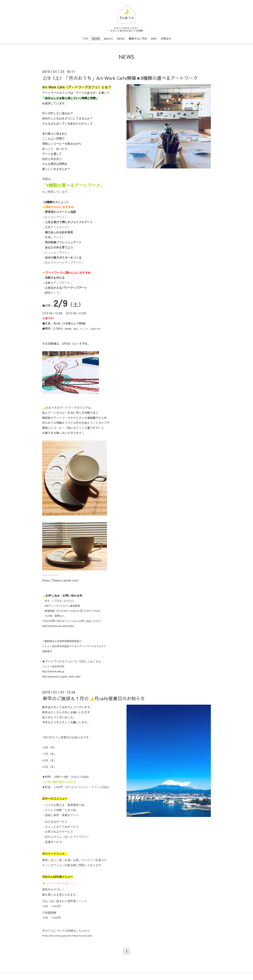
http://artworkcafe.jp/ (53, 671)
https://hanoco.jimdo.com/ (61, 580)
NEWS (96, 39)
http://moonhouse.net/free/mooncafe (67, 936)
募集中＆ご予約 (138, 39)
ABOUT (108, 39)
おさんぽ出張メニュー (59, 877)
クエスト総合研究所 (53, 646)
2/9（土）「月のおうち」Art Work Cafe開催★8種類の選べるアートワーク (120, 78)
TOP (85, 39)
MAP (154, 39)
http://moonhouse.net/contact (58, 626)
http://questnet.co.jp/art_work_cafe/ (61, 677)
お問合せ (166, 39)
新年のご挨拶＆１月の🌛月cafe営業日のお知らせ (94, 698)
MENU (121, 39)
